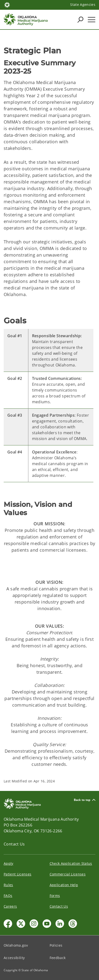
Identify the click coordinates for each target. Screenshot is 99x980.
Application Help (64, 885)
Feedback (58, 958)
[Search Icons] (80, 19)
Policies (56, 945)
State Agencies (83, 5)
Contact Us (14, 844)
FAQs (8, 896)
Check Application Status (71, 863)
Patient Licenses (17, 874)
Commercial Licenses (68, 874)
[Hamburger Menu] (92, 20)
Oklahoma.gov (16, 945)
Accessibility (14, 958)
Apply (9, 863)
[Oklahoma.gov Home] (7, 5)
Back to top (85, 800)
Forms (55, 896)
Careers (10, 906)
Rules (8, 885)
